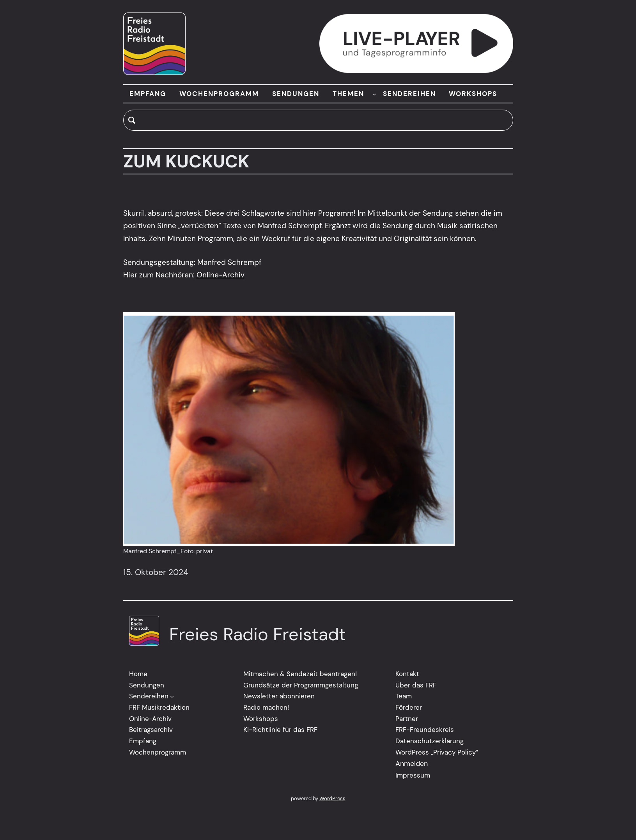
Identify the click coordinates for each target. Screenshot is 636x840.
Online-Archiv (221, 275)
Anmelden (412, 764)
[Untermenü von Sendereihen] (172, 696)
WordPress (332, 798)
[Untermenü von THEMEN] (374, 94)
